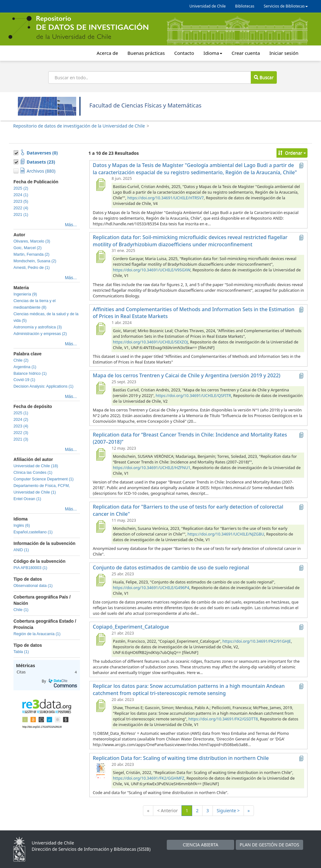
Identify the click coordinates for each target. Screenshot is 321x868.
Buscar (264, 77)
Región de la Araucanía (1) (37, 634)
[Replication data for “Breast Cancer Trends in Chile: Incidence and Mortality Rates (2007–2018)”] (100, 454)
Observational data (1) (33, 586)
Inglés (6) (22, 526)
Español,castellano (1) (33, 532)
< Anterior (167, 810)
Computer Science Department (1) (44, 479)
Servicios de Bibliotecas (286, 6)
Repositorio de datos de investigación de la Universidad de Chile (79, 126)
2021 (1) (21, 215)
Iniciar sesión (284, 53)
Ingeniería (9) (25, 294)
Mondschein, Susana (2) (35, 261)
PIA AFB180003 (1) (30, 568)
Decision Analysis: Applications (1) (43, 386)
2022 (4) (21, 208)
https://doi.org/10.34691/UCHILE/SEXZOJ (150, 342)
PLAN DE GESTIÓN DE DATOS (270, 845)
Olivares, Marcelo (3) (32, 241)
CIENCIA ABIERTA (200, 845)
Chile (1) (21, 610)
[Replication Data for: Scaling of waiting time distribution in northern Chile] (100, 771)
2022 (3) (21, 433)
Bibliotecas (245, 6)
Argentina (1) (25, 367)
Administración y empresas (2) (40, 334)
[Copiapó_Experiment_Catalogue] (100, 639)
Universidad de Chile (208, 6)
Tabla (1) (21, 652)
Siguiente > (228, 810)
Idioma (213, 53)
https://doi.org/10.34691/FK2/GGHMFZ (149, 778)
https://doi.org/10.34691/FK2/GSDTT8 (223, 719)
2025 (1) (21, 413)
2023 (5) (21, 201)
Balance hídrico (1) (30, 374)
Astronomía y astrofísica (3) (38, 327)
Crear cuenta (246, 53)
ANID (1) (21, 550)
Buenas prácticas (146, 53)
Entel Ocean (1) (27, 499)
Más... (71, 225)
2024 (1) (21, 195)
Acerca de (107, 53)
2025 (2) (21, 188)
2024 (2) (21, 420)
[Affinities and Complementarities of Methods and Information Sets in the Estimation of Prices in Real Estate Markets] (100, 329)
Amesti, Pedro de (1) (32, 268)
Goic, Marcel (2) (28, 248)
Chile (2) (21, 360)
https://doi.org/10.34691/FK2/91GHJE (257, 641)
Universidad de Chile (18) (36, 466)
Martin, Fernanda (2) (32, 254)
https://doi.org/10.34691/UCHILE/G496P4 (151, 588)
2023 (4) (21, 426)
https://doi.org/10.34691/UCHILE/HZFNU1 (152, 468)
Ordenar (292, 153)
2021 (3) (21, 439)
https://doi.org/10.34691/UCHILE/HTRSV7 (166, 198)
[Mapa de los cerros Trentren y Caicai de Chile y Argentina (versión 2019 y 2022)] (100, 388)
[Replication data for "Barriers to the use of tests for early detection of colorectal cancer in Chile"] (100, 526)
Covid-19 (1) (24, 380)
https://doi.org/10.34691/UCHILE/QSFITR (193, 396)
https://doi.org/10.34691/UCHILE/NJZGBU (226, 534)
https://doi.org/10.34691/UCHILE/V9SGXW (152, 270)
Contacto (184, 53)
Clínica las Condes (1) (33, 473)
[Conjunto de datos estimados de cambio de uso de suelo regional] (100, 580)
